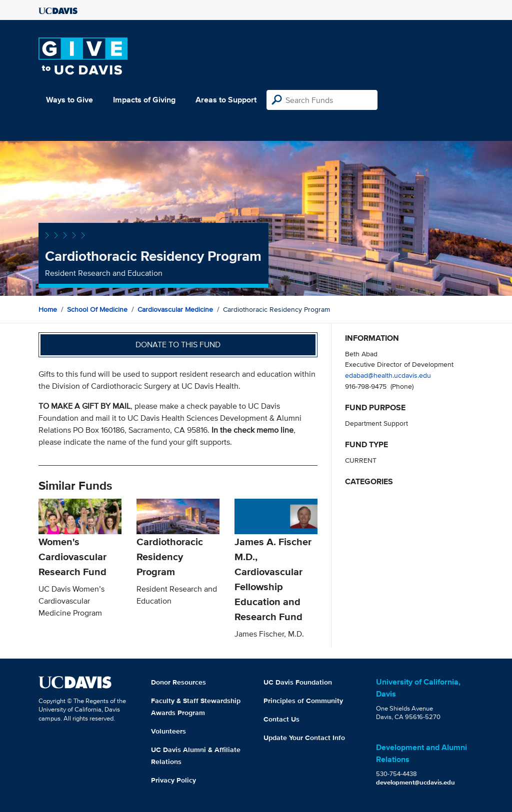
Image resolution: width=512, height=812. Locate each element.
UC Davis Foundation (298, 682)
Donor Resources (178, 682)
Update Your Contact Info (304, 738)
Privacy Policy (173, 780)
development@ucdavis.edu (415, 782)
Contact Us (281, 719)
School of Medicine (97, 309)
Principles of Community (303, 701)
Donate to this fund (178, 345)
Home (48, 309)
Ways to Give (69, 100)
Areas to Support (226, 100)
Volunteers (168, 731)
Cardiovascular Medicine (175, 309)
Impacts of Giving (144, 100)
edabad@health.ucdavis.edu (388, 375)
